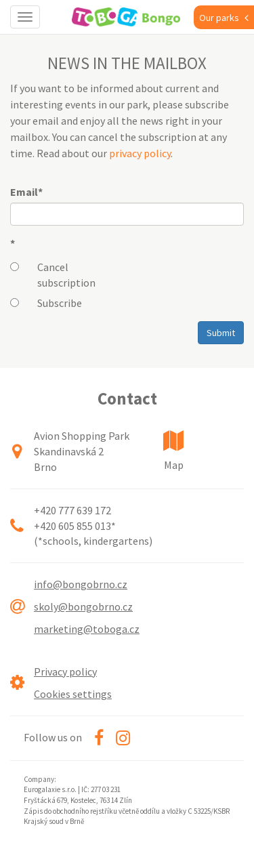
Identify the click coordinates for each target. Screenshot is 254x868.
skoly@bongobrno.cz (83, 606)
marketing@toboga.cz (87, 629)
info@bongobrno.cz (81, 584)
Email (26, 192)
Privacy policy (65, 671)
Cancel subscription (66, 275)
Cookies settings (73, 694)
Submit (221, 333)
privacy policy (140, 153)
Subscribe (60, 303)
